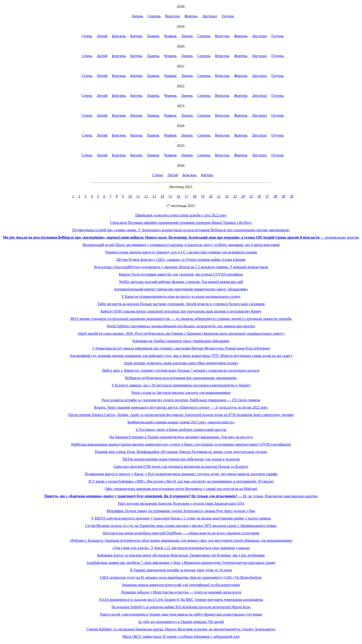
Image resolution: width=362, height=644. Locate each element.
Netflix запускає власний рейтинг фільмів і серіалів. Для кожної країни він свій (181, 282)
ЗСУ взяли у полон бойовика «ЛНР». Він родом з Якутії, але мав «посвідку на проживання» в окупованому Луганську (181, 481)
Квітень (136, 36)
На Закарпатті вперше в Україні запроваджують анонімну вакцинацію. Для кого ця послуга (181, 437)
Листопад (210, 16)
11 (138, 196)
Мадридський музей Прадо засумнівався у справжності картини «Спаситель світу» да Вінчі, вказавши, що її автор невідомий (181, 245)
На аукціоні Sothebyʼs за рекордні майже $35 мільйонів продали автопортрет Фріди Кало (181, 607)
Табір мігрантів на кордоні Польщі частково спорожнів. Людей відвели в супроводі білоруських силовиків (181, 304)
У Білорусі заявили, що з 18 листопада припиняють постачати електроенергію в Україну (181, 385)
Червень (170, 36)
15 (170, 196)
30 (292, 196)
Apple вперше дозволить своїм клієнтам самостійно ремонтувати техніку (181, 363)
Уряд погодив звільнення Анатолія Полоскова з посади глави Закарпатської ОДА (181, 503)
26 (259, 196)
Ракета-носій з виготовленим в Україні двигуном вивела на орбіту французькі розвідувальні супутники (181, 614)
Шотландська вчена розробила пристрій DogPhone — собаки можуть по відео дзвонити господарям (181, 533)
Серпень (154, 16)
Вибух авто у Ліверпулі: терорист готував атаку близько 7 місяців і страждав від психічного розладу (181, 370)
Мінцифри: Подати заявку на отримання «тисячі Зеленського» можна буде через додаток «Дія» (181, 511)
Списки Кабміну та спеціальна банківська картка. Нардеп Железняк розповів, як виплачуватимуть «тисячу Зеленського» (181, 629)
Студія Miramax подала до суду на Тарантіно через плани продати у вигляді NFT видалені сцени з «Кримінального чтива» (181, 526)
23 (235, 196)
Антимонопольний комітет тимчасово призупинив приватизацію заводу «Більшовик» (181, 289)
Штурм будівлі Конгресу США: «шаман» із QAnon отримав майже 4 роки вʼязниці (181, 260)
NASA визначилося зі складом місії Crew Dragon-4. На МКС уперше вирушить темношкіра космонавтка (181, 600)
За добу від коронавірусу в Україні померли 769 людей (181, 622)
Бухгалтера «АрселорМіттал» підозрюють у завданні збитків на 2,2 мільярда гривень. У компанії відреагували (181, 267)
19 (203, 196)
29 (284, 196)
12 (146, 196)
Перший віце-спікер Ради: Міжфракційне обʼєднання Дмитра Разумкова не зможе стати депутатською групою (181, 452)
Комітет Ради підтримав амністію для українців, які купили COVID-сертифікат (181, 274)
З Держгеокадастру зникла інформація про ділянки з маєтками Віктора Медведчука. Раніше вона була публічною (181, 348)
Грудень (228, 16)
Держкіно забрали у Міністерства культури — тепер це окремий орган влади (181, 592)
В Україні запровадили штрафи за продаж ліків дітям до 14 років (181, 570)
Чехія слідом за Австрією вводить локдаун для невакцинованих (181, 393)
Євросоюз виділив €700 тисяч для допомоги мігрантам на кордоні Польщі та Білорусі (181, 466)
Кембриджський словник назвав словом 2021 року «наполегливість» (181, 422)
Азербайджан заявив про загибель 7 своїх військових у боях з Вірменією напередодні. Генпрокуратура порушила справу (181, 563)
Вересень (173, 16)
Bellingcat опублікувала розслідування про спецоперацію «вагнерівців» (181, 378)
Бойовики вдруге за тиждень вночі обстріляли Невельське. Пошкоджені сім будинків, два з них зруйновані (181, 555)
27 (267, 196)
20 (211, 196)
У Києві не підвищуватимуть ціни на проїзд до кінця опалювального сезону (181, 296)
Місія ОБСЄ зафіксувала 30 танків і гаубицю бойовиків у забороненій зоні (181, 636)
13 (154, 196)
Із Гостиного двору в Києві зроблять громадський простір (181, 430)
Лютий (102, 36)
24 (243, 196)
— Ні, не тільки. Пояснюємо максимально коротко (181, 496)
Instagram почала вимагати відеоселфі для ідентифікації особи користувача (181, 585)
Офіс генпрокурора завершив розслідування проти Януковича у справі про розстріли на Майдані (181, 489)
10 (130, 196)
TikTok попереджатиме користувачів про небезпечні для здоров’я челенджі (181, 459)
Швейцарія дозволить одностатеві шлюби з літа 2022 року (181, 215)
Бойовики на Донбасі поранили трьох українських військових (181, 341)
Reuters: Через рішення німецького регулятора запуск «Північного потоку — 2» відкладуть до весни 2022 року (181, 407)
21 (219, 196)
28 (275, 196)
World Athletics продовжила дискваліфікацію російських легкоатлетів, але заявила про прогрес (181, 326)
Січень (87, 36)
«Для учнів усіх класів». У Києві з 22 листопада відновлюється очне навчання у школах (181, 548)
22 (227, 196)
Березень (119, 36)
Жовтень (191, 16)
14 (162, 196)
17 (187, 196)
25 (251, 196)
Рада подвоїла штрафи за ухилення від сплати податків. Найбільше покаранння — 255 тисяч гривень (181, 400)
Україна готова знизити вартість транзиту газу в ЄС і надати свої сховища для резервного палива (181, 252)
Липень (137, 16)
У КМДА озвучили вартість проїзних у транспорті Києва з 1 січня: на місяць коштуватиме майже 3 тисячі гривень (181, 518)
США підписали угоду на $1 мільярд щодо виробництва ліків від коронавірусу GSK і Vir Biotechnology (181, 577)
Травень (153, 36)
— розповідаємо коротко (181, 237)
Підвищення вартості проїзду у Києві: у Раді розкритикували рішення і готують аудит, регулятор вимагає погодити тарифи (181, 474)
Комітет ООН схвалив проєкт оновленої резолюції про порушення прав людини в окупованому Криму (181, 311)
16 (178, 196)
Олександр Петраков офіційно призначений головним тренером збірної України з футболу (181, 223)
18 (195, 196)
